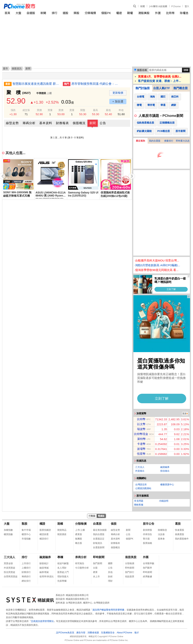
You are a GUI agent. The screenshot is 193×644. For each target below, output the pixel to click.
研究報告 (80, 563)
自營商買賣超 (11, 577)
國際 (110, 563)
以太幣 (141, 424)
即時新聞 (99, 557)
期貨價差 (62, 534)
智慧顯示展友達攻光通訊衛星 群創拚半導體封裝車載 (36, 84)
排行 (54, 13)
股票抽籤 (147, 543)
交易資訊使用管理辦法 (42, 621)
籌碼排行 (26, 577)
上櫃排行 (26, 568)
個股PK (106, 13)
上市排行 (26, 563)
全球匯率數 (149, 563)
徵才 (137, 633)
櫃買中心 (26, 534)
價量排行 (169, 141)
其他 (110, 572)
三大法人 (140, 467)
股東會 (161, 539)
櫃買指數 (8, 534)
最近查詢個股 (100, 530)
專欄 (60, 557)
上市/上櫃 (80, 530)
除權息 (184, 13)
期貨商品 (62, 530)
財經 (110, 577)
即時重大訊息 (183, 141)
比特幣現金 (141, 434)
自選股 (31, 13)
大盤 (18, 13)
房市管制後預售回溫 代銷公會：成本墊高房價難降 (95, 84)
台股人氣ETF (161, 88)
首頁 (7, 13)
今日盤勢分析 (82, 568)
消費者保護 (93, 633)
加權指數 (8, 530)
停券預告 (147, 534)
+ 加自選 (118, 101)
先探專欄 (62, 581)
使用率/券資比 (47, 577)
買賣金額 (8, 563)
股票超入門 (63, 572)
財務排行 (26, 572)
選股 (65, 13)
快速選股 (180, 530)
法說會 (161, 534)
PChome (176, 6)
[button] (132, 176)
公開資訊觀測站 (143, 488)
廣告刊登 (81, 633)
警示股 (146, 539)
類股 (76, 13)
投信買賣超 (9, 572)
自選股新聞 (99, 547)
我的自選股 (155, 141)
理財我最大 (63, 577)
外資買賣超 (9, 568)
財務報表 (62, 123)
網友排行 (26, 581)
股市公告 (149, 524)
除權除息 (162, 530)
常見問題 (139, 501)
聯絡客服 (139, 505)
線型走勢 (12, 123)
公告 (103, 123)
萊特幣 (141, 439)
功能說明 (164, 501)
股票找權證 (45, 530)
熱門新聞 (98, 563)
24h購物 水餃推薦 (158, 6)
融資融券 (165, 467)
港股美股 (144, 13)
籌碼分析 (29, 123)
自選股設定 (99, 539)
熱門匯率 (147, 568)
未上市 (96, 577)
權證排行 (44, 539)
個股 (114, 524)
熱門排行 (130, 572)
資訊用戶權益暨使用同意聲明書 (108, 610)
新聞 (143, 6)
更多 (184, 413)
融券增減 (44, 572)
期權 (130, 13)
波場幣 (141, 449)
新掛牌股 (147, 530)
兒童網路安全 (108, 633)
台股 (95, 568)
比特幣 (170, 13)
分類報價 (90, 13)
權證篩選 (44, 534)
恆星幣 (141, 454)
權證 (119, 13)
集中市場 (26, 530)
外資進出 (140, 471)
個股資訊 (17, 69)
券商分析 (81, 557)
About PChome (124, 633)
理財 (110, 581)
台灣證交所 (141, 485)
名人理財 (62, 568)
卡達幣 (141, 444)
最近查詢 (140, 141)
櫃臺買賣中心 (167, 485)
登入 (187, 6)
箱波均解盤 (63, 563)
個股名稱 (142, 70)
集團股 (79, 539)
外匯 (158, 13)
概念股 (79, 543)
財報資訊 (98, 543)
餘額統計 (44, 563)
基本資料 (46, 123)
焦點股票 (130, 577)
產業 (95, 572)
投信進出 (165, 471)
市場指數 (26, 539)
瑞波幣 (141, 429)
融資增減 (44, 568)
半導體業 (41, 93)
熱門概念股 (181, 88)
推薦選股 (180, 534)
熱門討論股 (143, 88)
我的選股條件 (182, 539)
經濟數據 (147, 577)
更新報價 (118, 93)
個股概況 (79, 123)
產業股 (79, 534)
